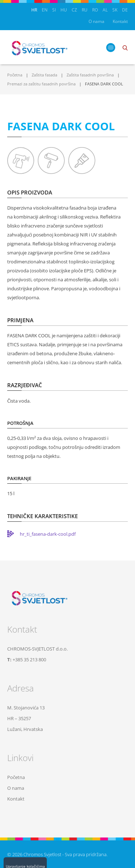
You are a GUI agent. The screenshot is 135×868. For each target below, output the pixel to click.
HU (64, 10)
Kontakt (120, 21)
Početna (15, 75)
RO (95, 10)
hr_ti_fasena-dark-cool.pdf (48, 534)
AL (105, 10)
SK (115, 10)
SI (54, 10)
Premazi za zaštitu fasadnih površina (41, 84)
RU (85, 10)
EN (45, 10)
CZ (74, 10)
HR (34, 10)
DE (125, 10)
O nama (96, 21)
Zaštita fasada (44, 75)
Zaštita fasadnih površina (90, 75)
